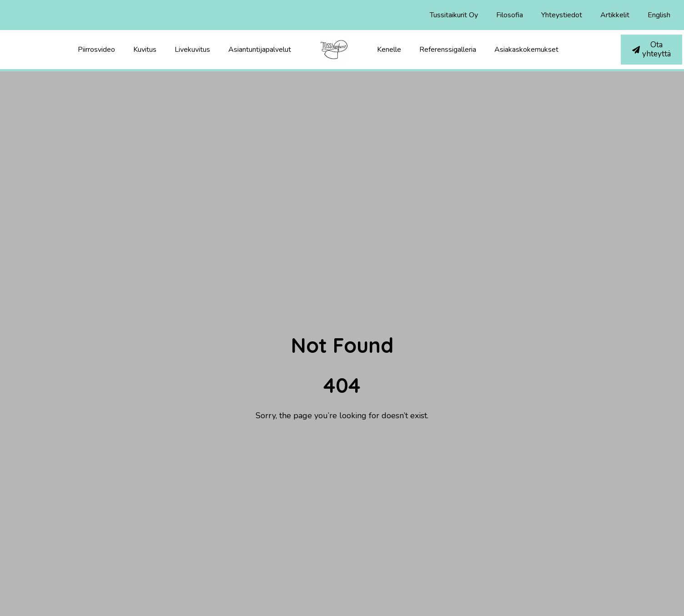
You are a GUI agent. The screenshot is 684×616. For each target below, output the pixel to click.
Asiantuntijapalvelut (260, 50)
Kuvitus (145, 50)
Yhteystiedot (562, 15)
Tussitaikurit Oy (454, 15)
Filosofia (510, 15)
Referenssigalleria (448, 50)
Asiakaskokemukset (526, 50)
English (659, 15)
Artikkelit (615, 15)
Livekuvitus (192, 50)
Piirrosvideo (96, 50)
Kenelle (389, 50)
